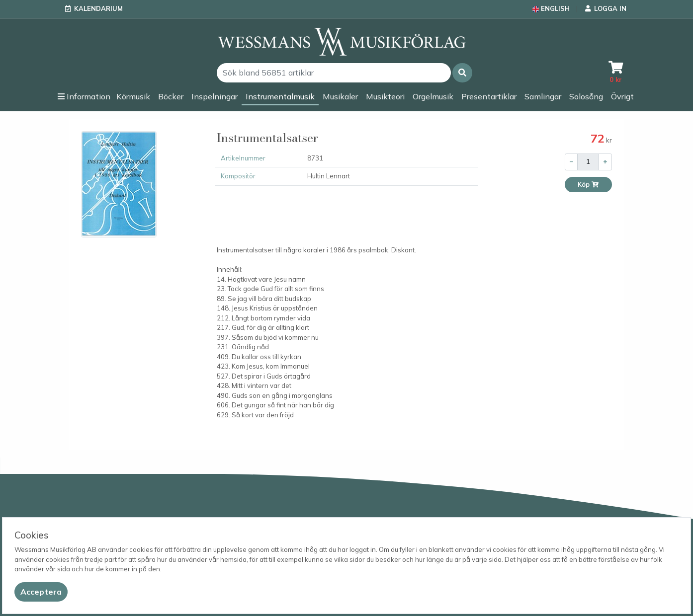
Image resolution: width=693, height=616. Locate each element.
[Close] (41, 592)
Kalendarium (98, 8)
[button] (462, 73)
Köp (588, 185)
